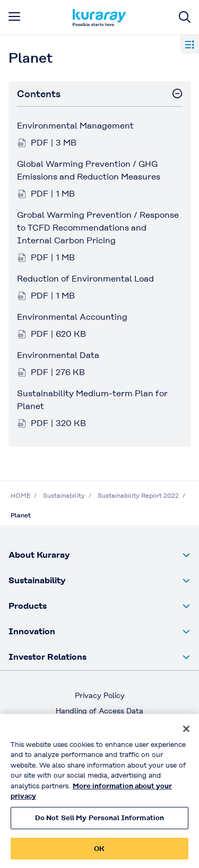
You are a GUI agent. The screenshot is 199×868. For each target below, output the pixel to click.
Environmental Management (75, 126)
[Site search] (185, 17)
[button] (99, 555)
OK (99, 854)
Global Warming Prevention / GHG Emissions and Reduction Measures (89, 170)
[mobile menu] (14, 16)
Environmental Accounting (72, 317)
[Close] (186, 734)
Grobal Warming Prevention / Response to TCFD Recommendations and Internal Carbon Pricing (98, 228)
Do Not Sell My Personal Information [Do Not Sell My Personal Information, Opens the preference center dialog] (100, 823)
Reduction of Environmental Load (85, 279)
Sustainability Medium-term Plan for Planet (92, 400)
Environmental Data (58, 355)
